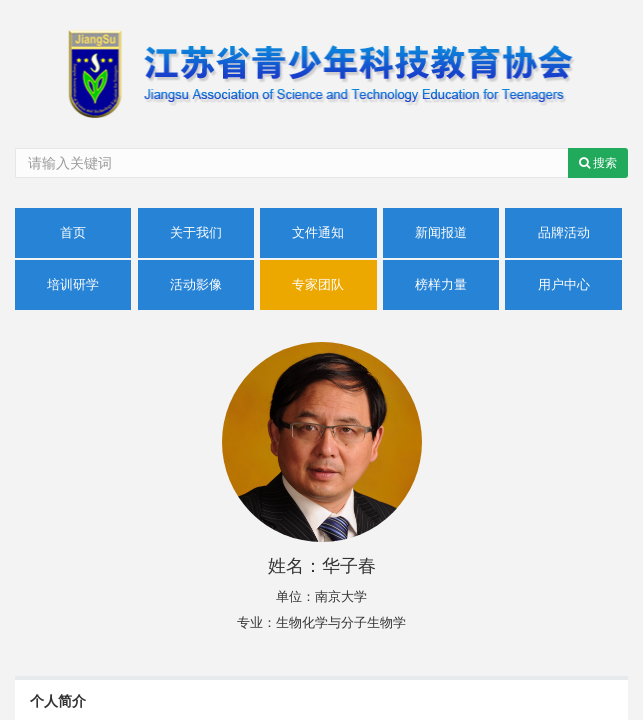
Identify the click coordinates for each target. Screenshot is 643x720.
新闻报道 (441, 232)
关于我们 (196, 232)
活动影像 (196, 284)
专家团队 (318, 284)
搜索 (598, 163)
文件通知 (318, 232)
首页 (73, 232)
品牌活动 (564, 232)
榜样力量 (441, 284)
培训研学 (73, 284)
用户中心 (564, 284)
